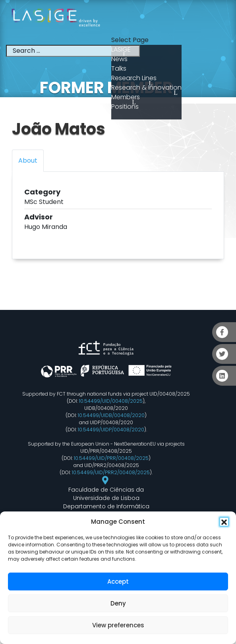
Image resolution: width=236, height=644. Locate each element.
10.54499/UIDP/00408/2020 (111, 430)
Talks (119, 68)
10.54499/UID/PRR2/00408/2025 (111, 472)
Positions (125, 107)
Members (126, 97)
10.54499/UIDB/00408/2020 (111, 415)
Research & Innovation (146, 87)
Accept (118, 582)
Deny (118, 603)
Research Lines (134, 78)
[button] (224, 522)
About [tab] (28, 161)
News (119, 59)
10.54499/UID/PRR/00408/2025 (111, 458)
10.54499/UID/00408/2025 (111, 401)
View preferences (118, 625)
